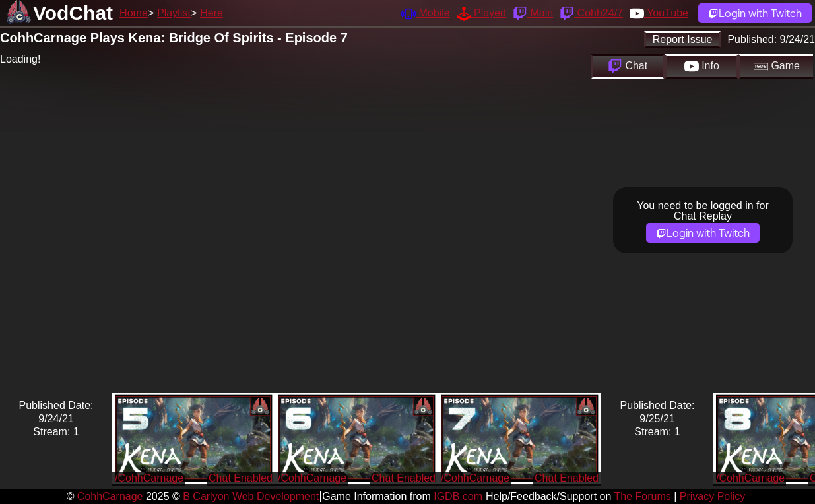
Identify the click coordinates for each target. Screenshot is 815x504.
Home (134, 13)
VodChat (73, 13)
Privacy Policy (713, 496)
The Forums (642, 496)
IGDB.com (458, 496)
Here (212, 13)
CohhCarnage (110, 496)
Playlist (174, 13)
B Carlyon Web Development (251, 496)
